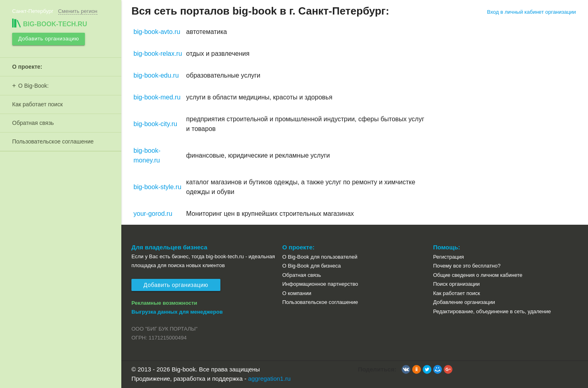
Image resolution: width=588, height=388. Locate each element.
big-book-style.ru (157, 187)
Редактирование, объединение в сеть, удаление (492, 311)
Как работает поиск (37, 104)
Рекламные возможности (164, 303)
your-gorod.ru (153, 214)
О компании (297, 293)
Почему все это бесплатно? (467, 266)
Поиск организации (456, 284)
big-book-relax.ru (158, 54)
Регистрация (448, 257)
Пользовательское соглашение (53, 141)
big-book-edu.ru (156, 75)
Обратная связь (33, 122)
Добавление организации (464, 302)
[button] (406, 369)
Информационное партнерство (320, 284)
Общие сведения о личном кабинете (478, 275)
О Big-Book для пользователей (320, 257)
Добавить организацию (48, 39)
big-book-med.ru (157, 97)
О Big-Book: (33, 85)
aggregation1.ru (269, 379)
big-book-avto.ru (157, 32)
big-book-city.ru (155, 124)
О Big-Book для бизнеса (312, 266)
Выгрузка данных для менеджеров (177, 312)
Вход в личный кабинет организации (531, 12)
